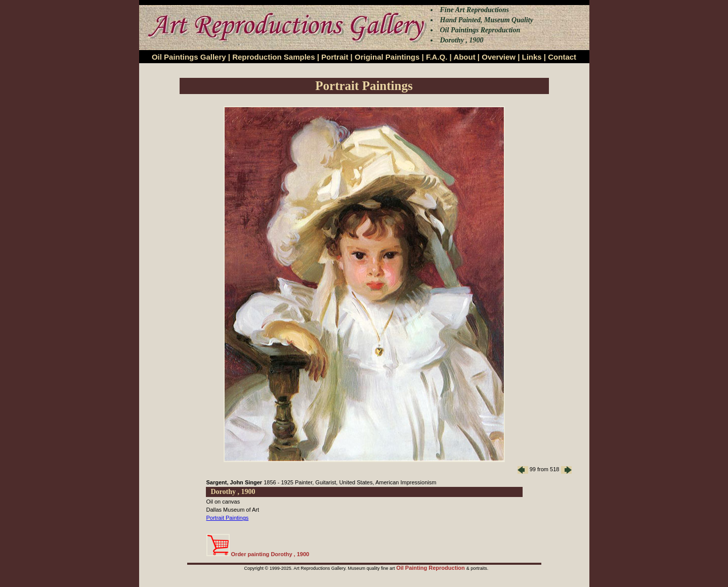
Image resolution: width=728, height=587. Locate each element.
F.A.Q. (437, 57)
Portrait (335, 57)
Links (532, 57)
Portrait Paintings (228, 518)
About (464, 57)
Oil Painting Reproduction (431, 568)
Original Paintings (387, 57)
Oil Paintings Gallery (189, 57)
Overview (499, 57)
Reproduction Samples (273, 57)
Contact (562, 57)
